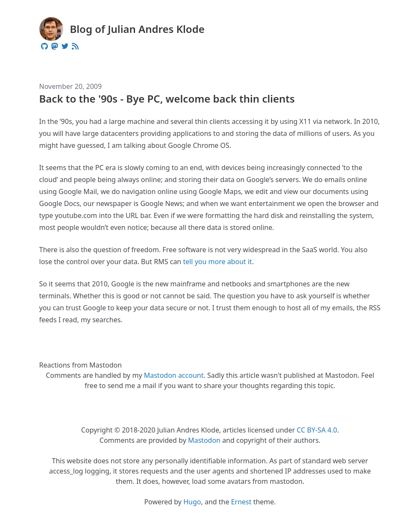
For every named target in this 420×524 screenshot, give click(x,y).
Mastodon (204, 440)
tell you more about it (217, 262)
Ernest (241, 502)
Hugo (192, 502)
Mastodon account (174, 375)
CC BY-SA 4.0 (317, 430)
